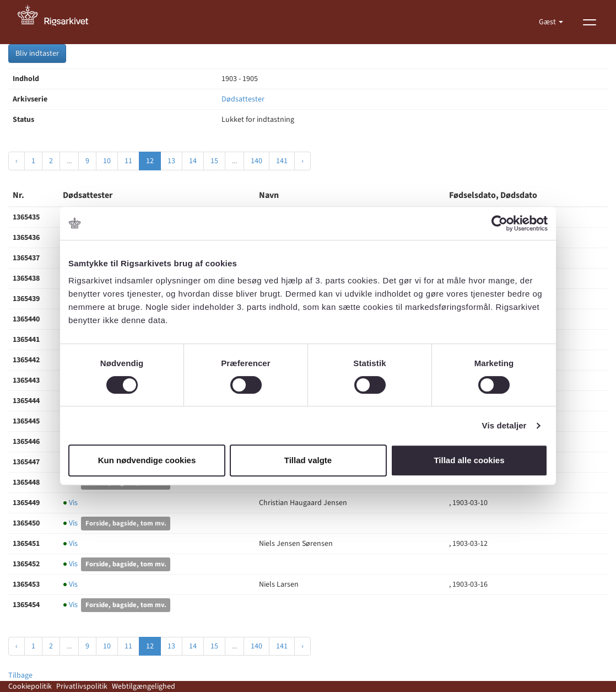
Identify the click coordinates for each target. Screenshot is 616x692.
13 (171, 161)
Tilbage (20, 675)
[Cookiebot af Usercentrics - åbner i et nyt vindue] (499, 223)
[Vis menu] (590, 22)
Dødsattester (243, 99)
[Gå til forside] (59, 22)
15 (214, 161)
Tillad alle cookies (469, 460)
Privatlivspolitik (82, 686)
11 (128, 161)
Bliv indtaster (37, 53)
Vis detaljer (504, 425)
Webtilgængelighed (144, 686)
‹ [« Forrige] (17, 161)
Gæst (548, 22)
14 (193, 161)
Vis (70, 503)
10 (107, 161)
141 (282, 161)
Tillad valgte (308, 460)
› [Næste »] (302, 161)
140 (256, 161)
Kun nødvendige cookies (147, 460)
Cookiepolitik (30, 686)
